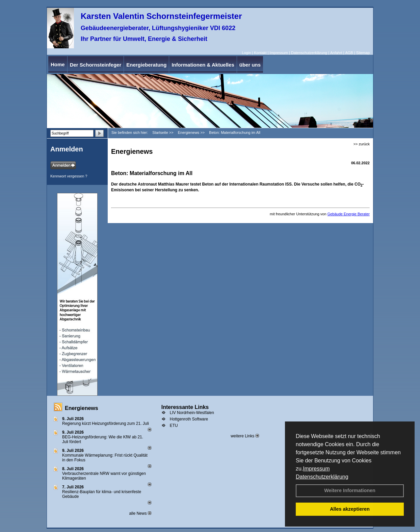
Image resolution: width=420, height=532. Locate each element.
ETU (174, 426)
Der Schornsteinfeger (96, 65)
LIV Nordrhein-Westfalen (192, 413)
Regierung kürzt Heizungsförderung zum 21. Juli (106, 424)
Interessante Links (185, 407)
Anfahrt (336, 53)
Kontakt (260, 53)
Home (58, 64)
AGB (349, 53)
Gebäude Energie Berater (349, 214)
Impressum (316, 469)
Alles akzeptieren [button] (350, 509)
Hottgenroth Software (189, 419)
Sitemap (363, 53)
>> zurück (362, 144)
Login (246, 53)
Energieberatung (146, 65)
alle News (140, 513)
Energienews (82, 408)
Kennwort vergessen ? (69, 176)
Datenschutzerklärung (322, 477)
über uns (250, 65)
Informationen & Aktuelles (203, 65)
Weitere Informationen (350, 490)
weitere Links (245, 436)
